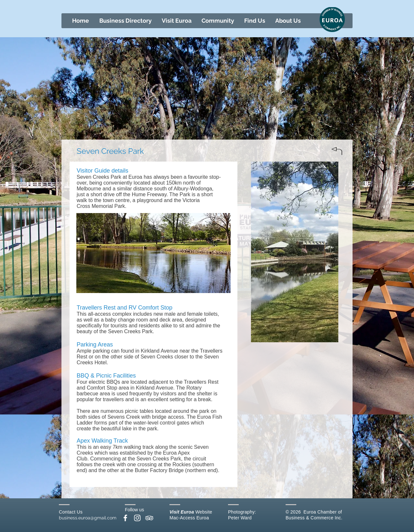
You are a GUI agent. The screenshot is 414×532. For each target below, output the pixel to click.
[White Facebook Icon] (125, 518)
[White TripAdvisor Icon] (149, 518)
